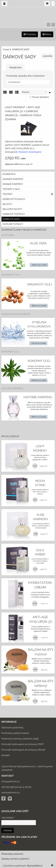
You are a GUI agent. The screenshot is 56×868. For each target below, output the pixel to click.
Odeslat (8, 830)
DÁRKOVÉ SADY (11, 219)
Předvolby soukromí (12, 854)
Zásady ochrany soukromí (15, 859)
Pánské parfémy (13, 184)
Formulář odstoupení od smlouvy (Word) (23, 750)
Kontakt (6, 755)
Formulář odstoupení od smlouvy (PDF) (23, 744)
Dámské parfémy (13, 179)
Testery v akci (11, 189)
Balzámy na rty (12, 209)
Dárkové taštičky (14, 214)
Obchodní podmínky (12, 728)
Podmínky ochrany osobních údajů (20, 739)
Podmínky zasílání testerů (15, 733)
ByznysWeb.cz (35, 866)
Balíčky (7, 204)
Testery (29, 194)
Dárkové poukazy (14, 199)
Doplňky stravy (13, 224)
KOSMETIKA (9, 174)
